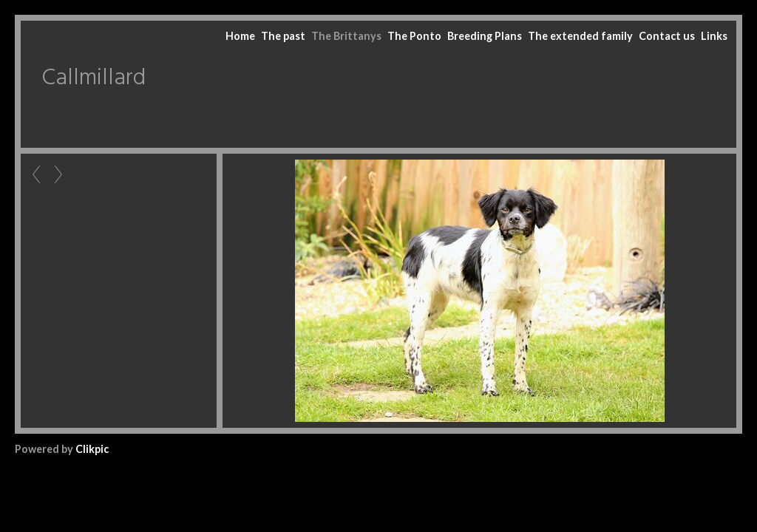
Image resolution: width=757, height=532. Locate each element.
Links (714, 36)
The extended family (580, 36)
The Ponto (414, 36)
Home (240, 36)
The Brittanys (346, 36)
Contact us (667, 36)
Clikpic (92, 449)
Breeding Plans (485, 36)
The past (283, 36)
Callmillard (94, 78)
